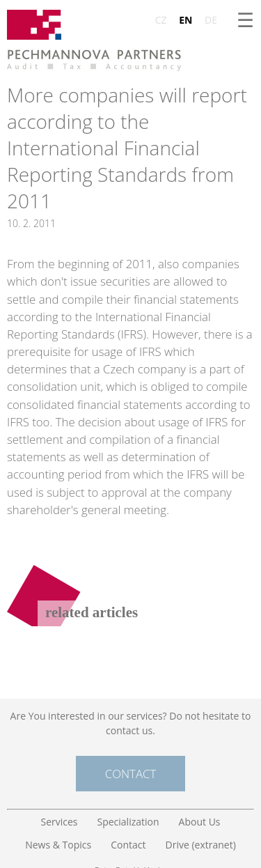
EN (185, 20)
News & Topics (58, 845)
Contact (130, 774)
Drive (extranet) (201, 845)
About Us (200, 822)
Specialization (128, 822)
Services (59, 822)
